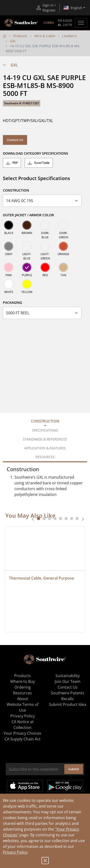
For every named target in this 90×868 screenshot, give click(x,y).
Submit (74, 769)
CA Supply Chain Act (23, 739)
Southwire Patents (68, 693)
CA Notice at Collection (23, 725)
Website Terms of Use (23, 707)
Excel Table (39, 163)
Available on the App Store (25, 786)
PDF (12, 163)
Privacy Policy (15, 852)
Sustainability (68, 676)
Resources (22, 693)
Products (20, 36)
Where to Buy (23, 681)
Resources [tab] (45, 457)
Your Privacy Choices (22, 733)
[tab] (39, 519)
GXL (13, 41)
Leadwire (69, 36)
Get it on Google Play (65, 786)
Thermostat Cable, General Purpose (41, 578)
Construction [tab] (45, 421)
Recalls (67, 699)
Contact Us (15, 140)
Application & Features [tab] (45, 448)
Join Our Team (68, 681)
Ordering (23, 687)
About (23, 699)
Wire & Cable (45, 36)
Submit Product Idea (68, 704)
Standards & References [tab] (45, 439)
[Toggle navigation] (81, 23)
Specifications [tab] (45, 430)
